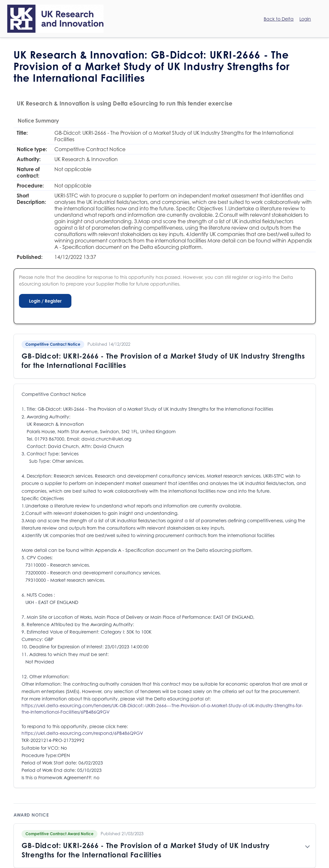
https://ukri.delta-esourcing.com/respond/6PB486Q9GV (82, 733)
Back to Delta (279, 19)
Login (305, 19)
